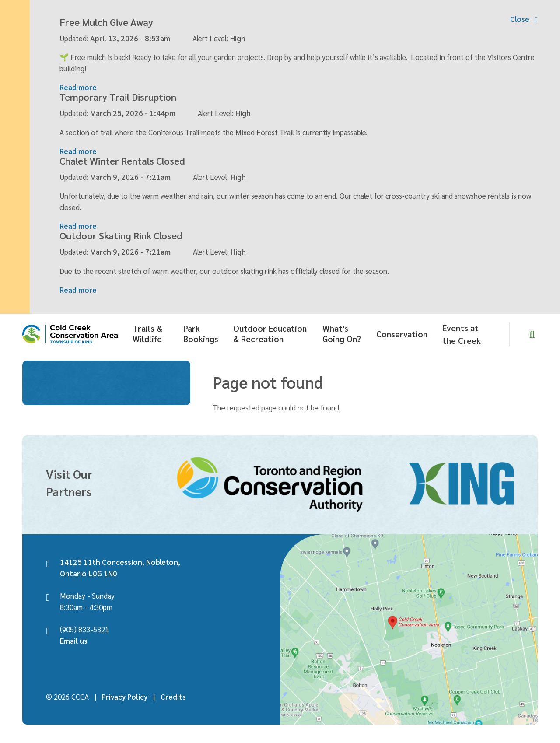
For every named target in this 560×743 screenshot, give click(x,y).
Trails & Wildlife (147, 329)
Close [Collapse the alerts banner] (520, 19)
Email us (74, 637)
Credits (173, 693)
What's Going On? (342, 329)
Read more (78, 85)
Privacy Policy (124, 693)
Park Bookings (201, 329)
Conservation (402, 330)
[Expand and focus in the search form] (532, 330)
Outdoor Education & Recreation (270, 329)
